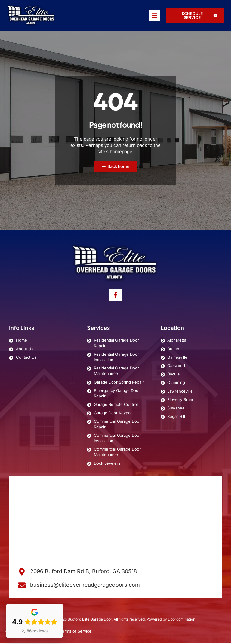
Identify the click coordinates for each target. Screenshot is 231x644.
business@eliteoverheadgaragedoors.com (85, 585)
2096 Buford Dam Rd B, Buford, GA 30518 (83, 572)
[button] (195, 16)
